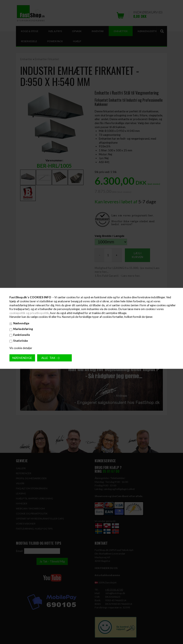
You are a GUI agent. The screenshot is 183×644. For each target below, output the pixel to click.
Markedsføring (23, 329)
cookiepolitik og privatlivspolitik (29, 313)
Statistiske (21, 341)
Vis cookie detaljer (21, 348)
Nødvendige (21, 323)
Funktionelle (22, 335)
